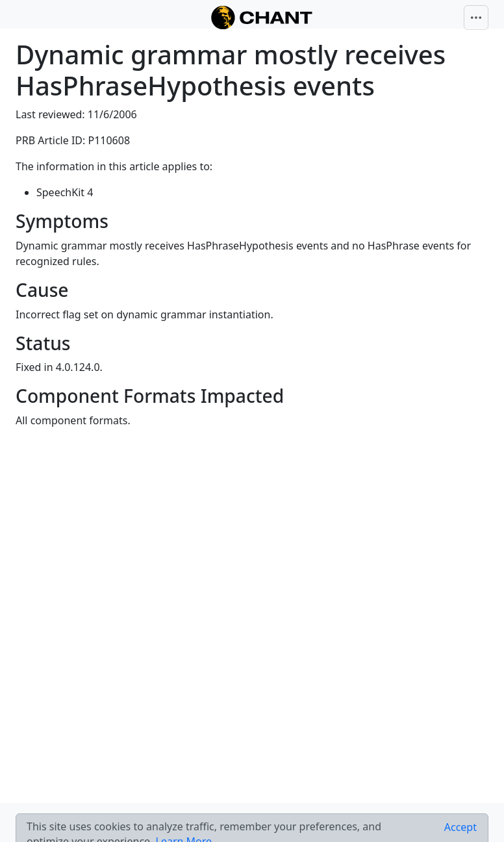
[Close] (460, 827)
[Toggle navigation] (476, 18)
